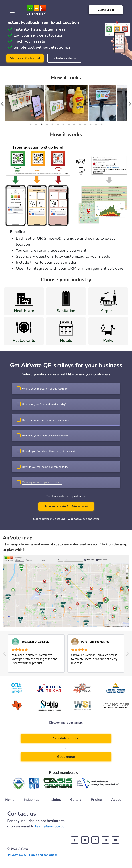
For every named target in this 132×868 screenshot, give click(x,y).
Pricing (96, 800)
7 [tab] (63, 124)
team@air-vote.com (51, 826)
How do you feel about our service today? (46, 467)
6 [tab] (58, 124)
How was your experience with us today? (45, 420)
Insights (55, 800)
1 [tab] (31, 124)
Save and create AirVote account (66, 506)
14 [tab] (101, 124)
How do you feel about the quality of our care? (49, 451)
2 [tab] (36, 124)
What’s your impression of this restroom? (46, 389)
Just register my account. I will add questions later (66, 519)
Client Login (106, 10)
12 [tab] (91, 124)
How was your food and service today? (44, 404)
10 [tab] (80, 124)
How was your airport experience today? (45, 436)
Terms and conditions (43, 855)
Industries (31, 800)
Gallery (76, 800)
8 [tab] (69, 124)
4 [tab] (47, 124)
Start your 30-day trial (25, 58)
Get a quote (66, 757)
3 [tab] (41, 124)
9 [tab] (74, 124)
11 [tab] (85, 124)
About (116, 800)
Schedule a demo (64, 58)
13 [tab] (96, 124)
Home (10, 800)
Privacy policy (17, 855)
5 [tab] (52, 124)
